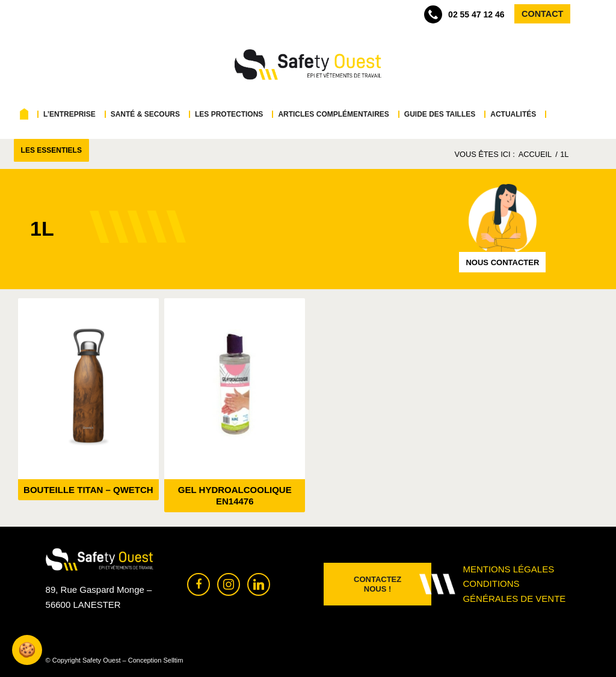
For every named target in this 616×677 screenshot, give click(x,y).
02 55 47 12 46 (464, 14)
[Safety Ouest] (308, 65)
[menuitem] (27, 114)
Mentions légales (508, 569)
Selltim (173, 660)
